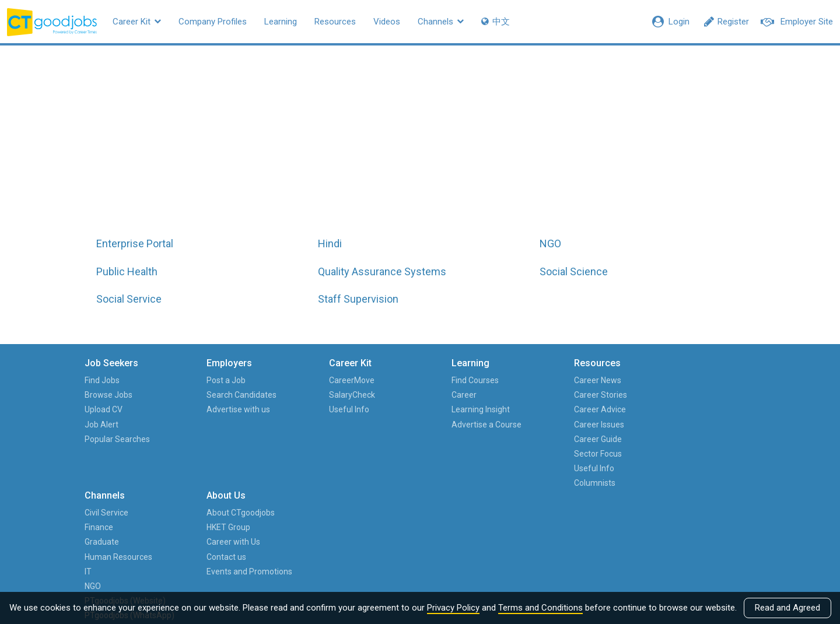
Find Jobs (105, 380)
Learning (281, 22)
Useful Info (302, 409)
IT (572, 439)
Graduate (585, 409)
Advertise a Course (415, 425)
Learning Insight (409, 409)
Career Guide (501, 439)
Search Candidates (220, 395)
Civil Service (590, 380)
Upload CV (106, 409)
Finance (582, 395)
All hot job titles (529, 147)
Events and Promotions (708, 439)
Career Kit (137, 22)
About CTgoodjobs (700, 380)
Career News (501, 380)
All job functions (312, 147)
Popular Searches (120, 439)
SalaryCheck (305, 395)
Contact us (685, 425)
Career (392, 395)
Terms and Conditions (540, 608)
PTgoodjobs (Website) (590, 476)
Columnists (498, 483)
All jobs (421, 147)
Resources (335, 22)
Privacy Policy (453, 608)
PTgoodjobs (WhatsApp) (590, 505)
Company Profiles (213, 22)
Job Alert (104, 425)
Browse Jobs (111, 395)
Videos (387, 22)
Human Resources (602, 425)
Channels (441, 22)
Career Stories (504, 395)
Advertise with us (217, 409)
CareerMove (305, 380)
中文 (496, 22)
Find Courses (403, 380)
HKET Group (687, 395)
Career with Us (692, 409)
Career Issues (502, 425)
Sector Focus (501, 454)
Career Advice (503, 409)
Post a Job (204, 380)
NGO (576, 454)
